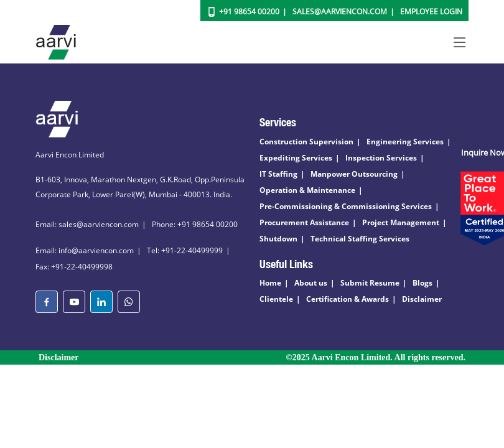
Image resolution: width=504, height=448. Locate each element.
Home (270, 283)
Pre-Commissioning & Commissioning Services (346, 206)
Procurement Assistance (304, 222)
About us (311, 283)
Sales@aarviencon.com (340, 12)
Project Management (401, 222)
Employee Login (431, 12)
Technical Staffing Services (360, 239)
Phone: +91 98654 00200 (195, 224)
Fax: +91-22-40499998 (74, 267)
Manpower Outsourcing (354, 174)
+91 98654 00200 (249, 12)
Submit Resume (370, 283)
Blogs (422, 283)
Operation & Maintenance (307, 190)
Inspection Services (381, 158)
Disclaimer (422, 299)
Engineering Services (405, 142)
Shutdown (278, 239)
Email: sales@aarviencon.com (87, 224)
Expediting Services (296, 158)
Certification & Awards (348, 299)
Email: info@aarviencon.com (85, 250)
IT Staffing (278, 174)
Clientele (276, 299)
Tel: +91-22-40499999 (185, 250)
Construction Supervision (306, 142)
